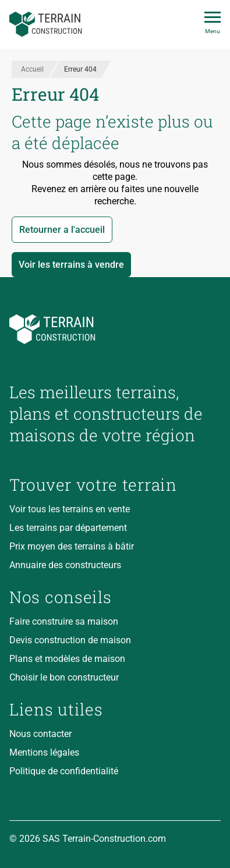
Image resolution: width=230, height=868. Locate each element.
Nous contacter (40, 734)
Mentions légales (44, 752)
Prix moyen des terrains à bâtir (72, 546)
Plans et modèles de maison (67, 659)
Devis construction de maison (70, 640)
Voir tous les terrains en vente (70, 509)
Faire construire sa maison (64, 621)
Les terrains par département (68, 528)
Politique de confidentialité (64, 771)
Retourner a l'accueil (62, 230)
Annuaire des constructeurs (65, 565)
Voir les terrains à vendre (71, 265)
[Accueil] (46, 24)
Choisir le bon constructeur (64, 677)
